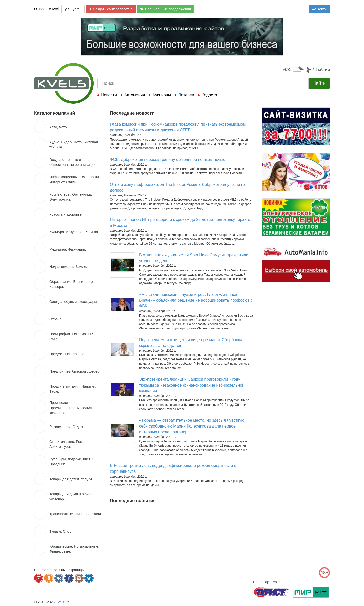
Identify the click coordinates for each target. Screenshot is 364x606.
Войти (320, 9)
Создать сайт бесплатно (111, 9)
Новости (109, 95)
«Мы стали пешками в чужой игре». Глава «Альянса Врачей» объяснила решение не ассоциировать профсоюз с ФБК (196, 300)
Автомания (135, 95)
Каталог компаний (54, 113)
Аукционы (162, 95)
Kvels (60, 602)
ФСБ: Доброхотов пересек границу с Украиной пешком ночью (168, 159)
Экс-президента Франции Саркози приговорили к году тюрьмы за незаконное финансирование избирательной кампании (192, 385)
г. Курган (73, 9)
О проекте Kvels (47, 9)
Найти (319, 83)
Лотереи (186, 95)
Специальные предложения (166, 9)
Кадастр (209, 95)
